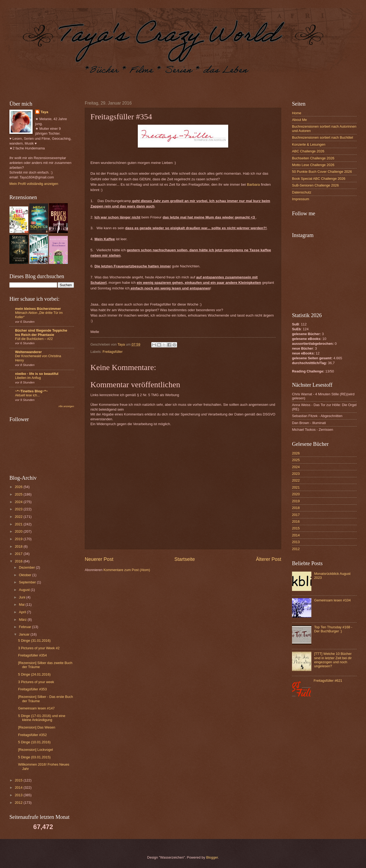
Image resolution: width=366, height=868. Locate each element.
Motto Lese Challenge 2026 (313, 165)
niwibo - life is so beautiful (37, 374)
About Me (299, 120)
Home (297, 113)
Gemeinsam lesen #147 (36, 708)
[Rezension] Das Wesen (37, 727)
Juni (22, 597)
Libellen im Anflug (28, 378)
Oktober (25, 575)
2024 (19, 502)
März (23, 620)
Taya (44, 112)
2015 (19, 780)
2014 (19, 788)
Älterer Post (269, 559)
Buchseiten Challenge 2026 (313, 158)
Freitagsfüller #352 (32, 735)
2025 (19, 494)
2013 (19, 795)
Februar (25, 627)
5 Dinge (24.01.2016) (34, 674)
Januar (25, 634)
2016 (19, 561)
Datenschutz (302, 192)
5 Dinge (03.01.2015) (34, 757)
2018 (19, 546)
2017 (19, 554)
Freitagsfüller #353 (32, 689)
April (23, 612)
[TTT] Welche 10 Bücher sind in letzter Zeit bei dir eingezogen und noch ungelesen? (333, 660)
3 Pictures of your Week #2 (39, 648)
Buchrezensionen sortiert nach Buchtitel (323, 137)
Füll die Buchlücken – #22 (34, 339)
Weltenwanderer (28, 352)
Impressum (301, 199)
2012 (19, 803)
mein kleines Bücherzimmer (38, 309)
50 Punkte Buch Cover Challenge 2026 (322, 172)
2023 (19, 509)
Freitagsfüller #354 (32, 655)
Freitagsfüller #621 (328, 681)
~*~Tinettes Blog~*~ (31, 391)
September (28, 582)
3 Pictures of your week (36, 682)
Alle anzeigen (66, 406)
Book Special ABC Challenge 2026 (319, 179)
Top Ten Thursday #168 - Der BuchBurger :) (333, 629)
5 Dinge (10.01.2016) (34, 742)
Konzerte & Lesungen (309, 144)
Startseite (185, 559)
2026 (19, 487)
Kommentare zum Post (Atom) (127, 570)
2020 (19, 531)
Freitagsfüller (112, 352)
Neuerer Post (99, 559)
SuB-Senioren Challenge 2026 (315, 185)
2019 (19, 539)
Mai (22, 605)
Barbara (253, 184)
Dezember (27, 567)
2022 (19, 517)
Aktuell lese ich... (27, 395)
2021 (19, 524)
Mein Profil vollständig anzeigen (34, 184)
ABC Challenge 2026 (308, 151)
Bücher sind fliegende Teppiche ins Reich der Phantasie (41, 333)
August (25, 590)
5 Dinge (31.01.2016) (34, 641)
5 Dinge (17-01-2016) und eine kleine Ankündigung (42, 718)
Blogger (212, 857)
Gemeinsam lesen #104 (332, 600)
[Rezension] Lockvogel (36, 750)
